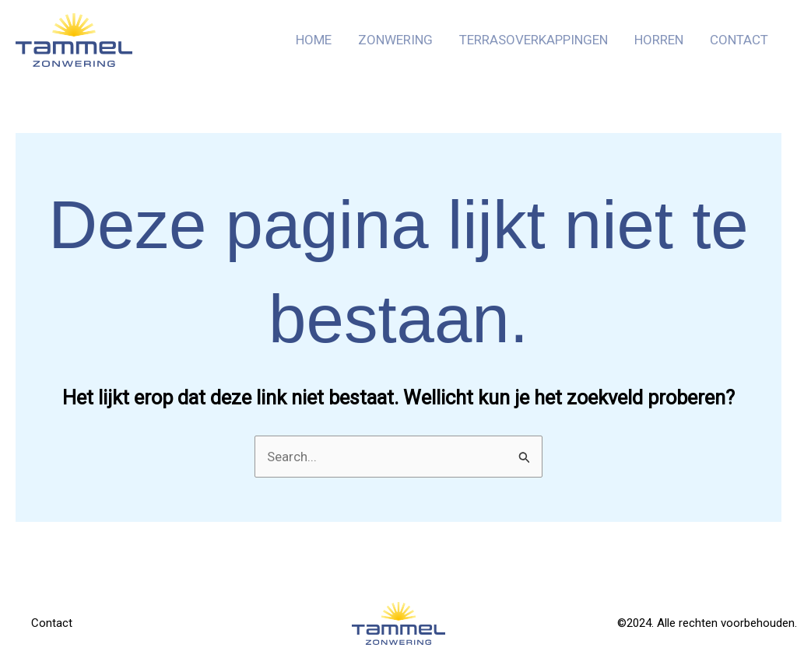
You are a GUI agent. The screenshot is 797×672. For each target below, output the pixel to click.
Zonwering (395, 40)
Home (314, 40)
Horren (659, 40)
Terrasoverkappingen (534, 40)
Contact (739, 40)
